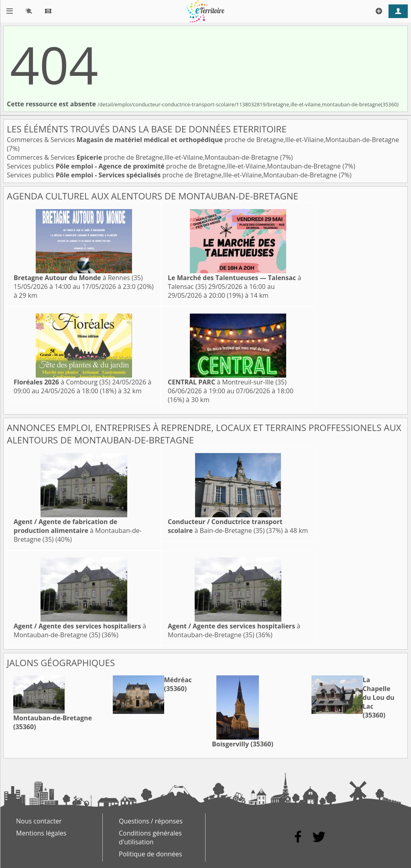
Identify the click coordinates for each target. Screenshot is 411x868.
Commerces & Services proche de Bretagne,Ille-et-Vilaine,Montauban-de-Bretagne (203, 140)
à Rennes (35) (78, 278)
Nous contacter (39, 821)
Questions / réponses (151, 821)
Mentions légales (41, 833)
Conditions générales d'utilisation (150, 838)
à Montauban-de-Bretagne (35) (78, 531)
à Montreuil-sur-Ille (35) (227, 382)
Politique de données (150, 854)
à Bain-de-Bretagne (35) (225, 526)
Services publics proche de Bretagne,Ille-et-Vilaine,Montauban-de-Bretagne (175, 166)
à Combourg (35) (62, 382)
